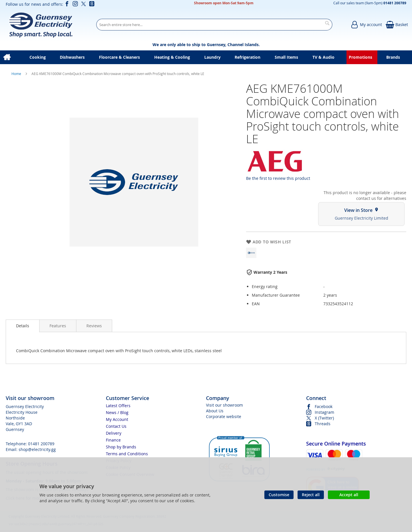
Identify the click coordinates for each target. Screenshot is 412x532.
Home (17, 74)
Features (58, 326)
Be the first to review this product (278, 178)
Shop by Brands (121, 447)
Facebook (324, 406)
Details (23, 326)
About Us (215, 411)
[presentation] (23, 326)
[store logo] (40, 25)
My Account (117, 419)
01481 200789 (41, 444)
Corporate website (224, 416)
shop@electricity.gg (37, 449)
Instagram (324, 412)
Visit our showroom (224, 405)
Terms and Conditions (127, 454)
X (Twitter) (324, 418)
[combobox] (214, 25)
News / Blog (117, 412)
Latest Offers (118, 406)
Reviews (94, 326)
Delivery (114, 433)
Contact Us (116, 426)
